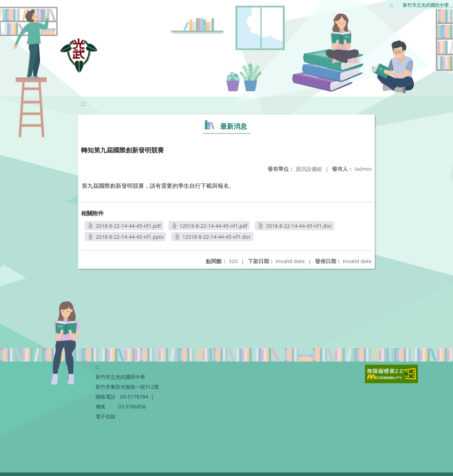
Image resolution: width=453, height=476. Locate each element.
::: (391, 5)
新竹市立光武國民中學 (426, 5)
